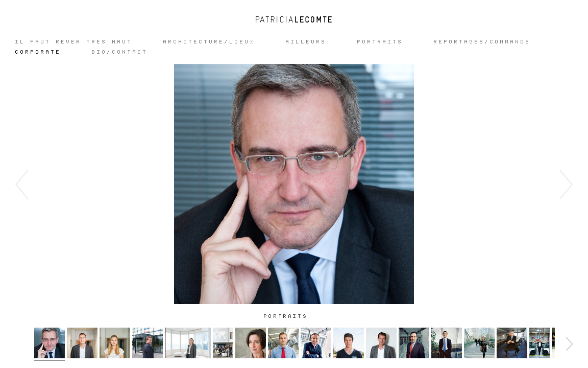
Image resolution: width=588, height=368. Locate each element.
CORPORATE (38, 52)
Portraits (380, 42)
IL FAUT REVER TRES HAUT (74, 42)
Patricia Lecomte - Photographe (294, 19)
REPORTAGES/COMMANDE (482, 42)
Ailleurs (306, 42)
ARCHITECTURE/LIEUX (209, 42)
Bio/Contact (120, 52)
